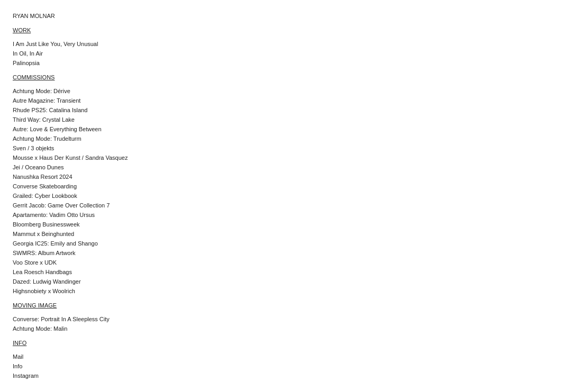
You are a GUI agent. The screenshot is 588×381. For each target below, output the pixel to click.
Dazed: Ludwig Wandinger (47, 282)
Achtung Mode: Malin (40, 329)
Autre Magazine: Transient (47, 101)
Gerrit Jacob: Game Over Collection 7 (61, 205)
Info (17, 366)
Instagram (26, 376)
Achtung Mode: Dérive (42, 91)
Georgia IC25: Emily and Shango (55, 243)
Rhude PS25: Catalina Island (50, 110)
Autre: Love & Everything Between (57, 129)
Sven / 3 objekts (33, 148)
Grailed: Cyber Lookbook (45, 196)
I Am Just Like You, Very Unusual (55, 44)
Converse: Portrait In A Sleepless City (61, 319)
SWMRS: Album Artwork (44, 253)
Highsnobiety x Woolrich (44, 291)
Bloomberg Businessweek (46, 224)
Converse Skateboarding (45, 186)
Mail (18, 357)
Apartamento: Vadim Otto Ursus (54, 215)
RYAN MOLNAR (34, 16)
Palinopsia (26, 63)
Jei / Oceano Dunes (38, 167)
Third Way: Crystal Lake (44, 120)
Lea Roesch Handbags (42, 272)
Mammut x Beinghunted (43, 234)
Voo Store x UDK (35, 262)
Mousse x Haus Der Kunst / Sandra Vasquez (70, 158)
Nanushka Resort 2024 (43, 177)
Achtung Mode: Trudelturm (47, 139)
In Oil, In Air (28, 53)
